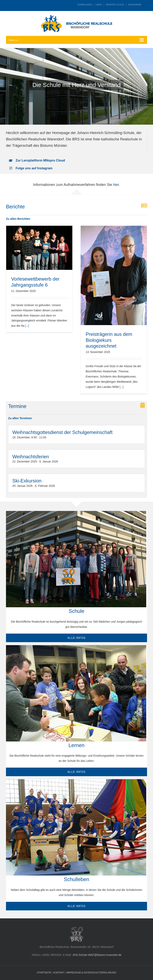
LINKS (99, 5)
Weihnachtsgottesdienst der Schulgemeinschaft (62, 432)
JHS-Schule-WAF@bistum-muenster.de (97, 955)
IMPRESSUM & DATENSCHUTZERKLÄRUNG (91, 973)
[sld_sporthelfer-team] (76, 781)
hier (116, 185)
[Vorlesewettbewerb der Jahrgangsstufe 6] (39, 248)
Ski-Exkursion (27, 481)
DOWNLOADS (85, 5)
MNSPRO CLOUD (115, 5)
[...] (27, 326)
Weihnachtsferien (31, 457)
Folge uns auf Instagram (34, 168)
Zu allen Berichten (18, 219)
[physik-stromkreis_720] (76, 647)
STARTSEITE (44, 973)
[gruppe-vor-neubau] (76, 512)
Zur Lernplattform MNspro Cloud (40, 160)
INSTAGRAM (135, 5)
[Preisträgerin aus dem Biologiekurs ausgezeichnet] (114, 275)
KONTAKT (59, 973)
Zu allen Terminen (20, 418)
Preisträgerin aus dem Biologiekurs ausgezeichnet (109, 340)
